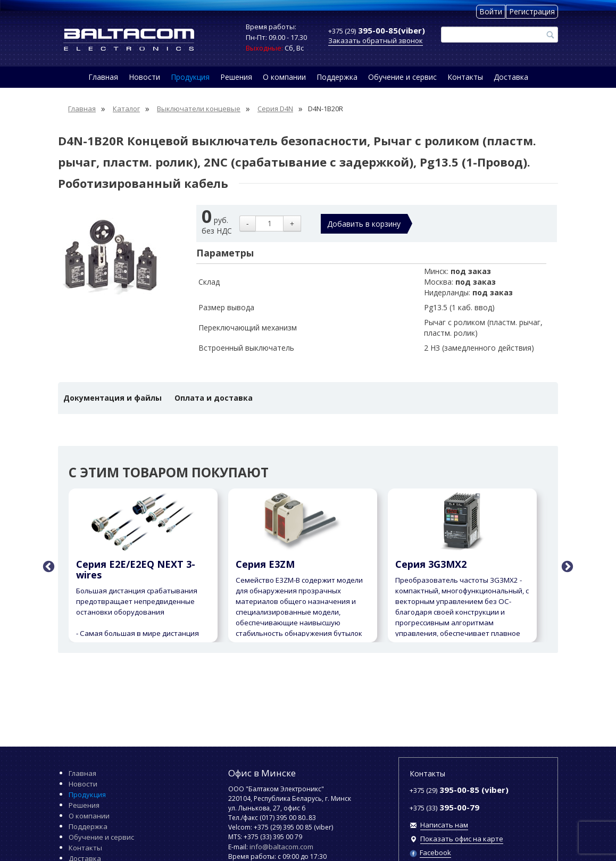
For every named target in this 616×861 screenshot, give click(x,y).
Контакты (465, 77)
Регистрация (532, 11)
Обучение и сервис (402, 77)
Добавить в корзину (364, 224)
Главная (103, 77)
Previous (47, 566)
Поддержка (337, 77)
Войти (491, 11)
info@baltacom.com (281, 847)
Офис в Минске (262, 773)
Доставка (511, 77)
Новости (144, 77)
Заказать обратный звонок (376, 40)
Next (566, 566)
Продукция (190, 77)
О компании (284, 77)
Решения (236, 77)
